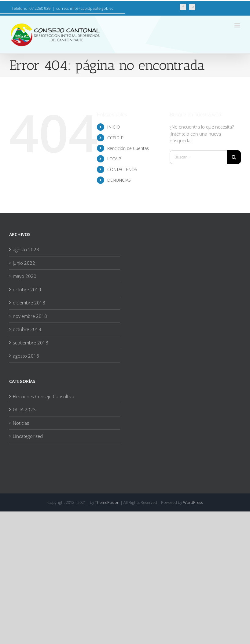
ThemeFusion (107, 502)
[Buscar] (234, 157)
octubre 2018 (27, 329)
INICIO (114, 127)
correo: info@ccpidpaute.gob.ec (85, 8)
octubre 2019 (27, 289)
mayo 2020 (25, 276)
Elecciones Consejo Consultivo (44, 396)
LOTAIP (114, 159)
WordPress (193, 502)
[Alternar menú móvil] (238, 25)
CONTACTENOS (122, 169)
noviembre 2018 (30, 316)
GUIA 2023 (24, 409)
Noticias (21, 423)
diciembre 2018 (29, 303)
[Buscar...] (198, 157)
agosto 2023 (26, 249)
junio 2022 (24, 263)
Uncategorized (28, 436)
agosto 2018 (26, 356)
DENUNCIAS (119, 180)
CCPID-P (115, 138)
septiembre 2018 (31, 343)
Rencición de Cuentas (128, 148)
